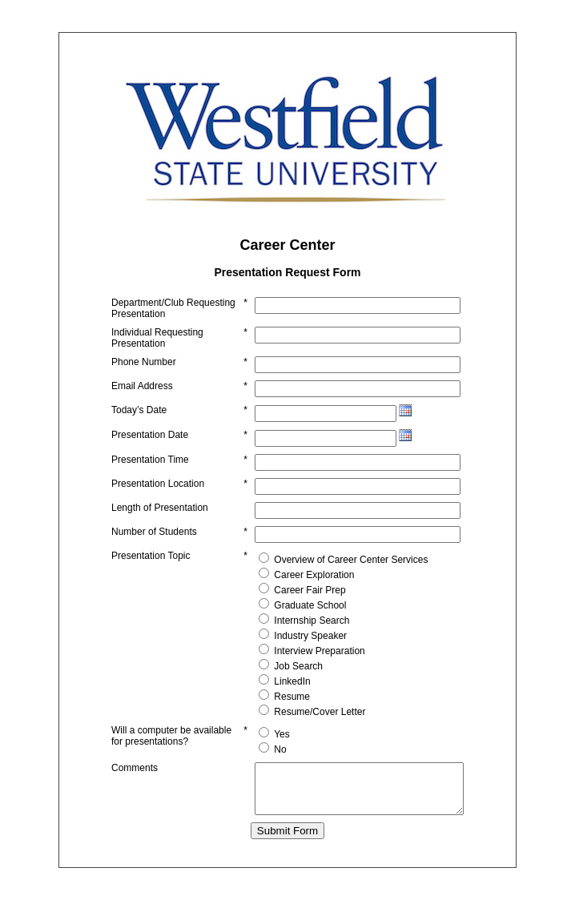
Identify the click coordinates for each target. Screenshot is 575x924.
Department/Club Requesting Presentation (148, 314)
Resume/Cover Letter (296, 723)
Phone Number (144, 373)
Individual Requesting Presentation (157, 349)
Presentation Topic (151, 567)
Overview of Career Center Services (327, 571)
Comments (135, 782)
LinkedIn (268, 693)
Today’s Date (139, 421)
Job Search (274, 677)
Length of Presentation (160, 519)
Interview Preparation (295, 662)
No (256, 761)
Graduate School (286, 617)
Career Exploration (290, 586)
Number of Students (154, 543)
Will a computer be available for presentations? (151, 753)
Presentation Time (150, 471)
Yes (258, 745)
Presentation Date (150, 446)
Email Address (142, 397)
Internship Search (287, 632)
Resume (268, 708)
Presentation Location (158, 495)
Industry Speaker (286, 647)
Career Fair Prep (285, 601)
